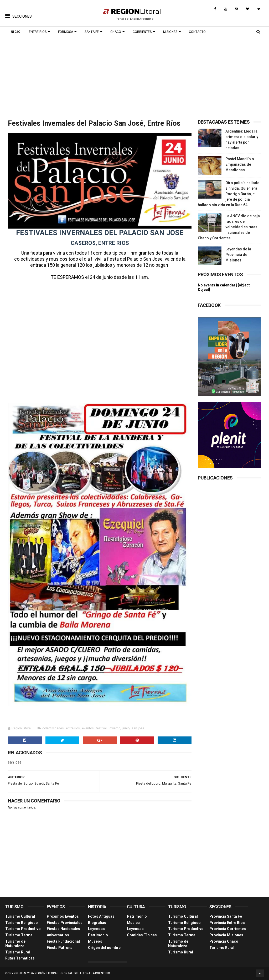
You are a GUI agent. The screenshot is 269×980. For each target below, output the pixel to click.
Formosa (66, 32)
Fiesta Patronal (60, 948)
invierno (115, 728)
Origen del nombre (104, 948)
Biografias (97, 923)
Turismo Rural (18, 952)
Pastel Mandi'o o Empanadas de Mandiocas (240, 164)
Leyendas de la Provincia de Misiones (238, 255)
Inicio (15, 32)
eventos (88, 728)
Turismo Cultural (20, 916)
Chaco (116, 32)
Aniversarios (58, 935)
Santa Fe (92, 32)
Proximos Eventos (63, 916)
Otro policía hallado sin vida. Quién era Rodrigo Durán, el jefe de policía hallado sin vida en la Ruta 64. (229, 194)
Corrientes (142, 32)
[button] (19, 12)
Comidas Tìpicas (142, 935)
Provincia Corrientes (228, 929)
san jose (138, 728)
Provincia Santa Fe (226, 916)
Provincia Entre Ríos (227, 923)
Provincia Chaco (224, 941)
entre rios (73, 728)
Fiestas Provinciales (65, 923)
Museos (95, 941)
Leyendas (96, 929)
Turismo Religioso (22, 923)
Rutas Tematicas (20, 958)
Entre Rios (38, 32)
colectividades (53, 728)
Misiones (170, 32)
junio (126, 728)
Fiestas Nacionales (63, 929)
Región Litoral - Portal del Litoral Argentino (73, 973)
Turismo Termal (19, 935)
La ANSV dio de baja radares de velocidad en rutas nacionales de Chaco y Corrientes (229, 227)
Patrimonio (98, 935)
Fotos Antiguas (101, 916)
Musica (133, 923)
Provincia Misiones (226, 935)
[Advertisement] (134, 77)
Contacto (197, 32)
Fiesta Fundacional (63, 941)
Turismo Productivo (23, 929)
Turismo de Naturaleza (15, 944)
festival (101, 728)
